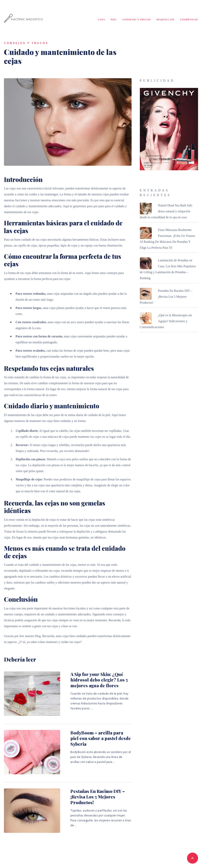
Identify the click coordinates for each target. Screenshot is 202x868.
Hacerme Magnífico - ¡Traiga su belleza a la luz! (76, 859)
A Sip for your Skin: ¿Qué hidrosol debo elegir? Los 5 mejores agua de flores (90, 680)
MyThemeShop (145, 859)
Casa (101, 20)
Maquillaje (165, 20)
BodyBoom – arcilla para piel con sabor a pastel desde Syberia (96, 732)
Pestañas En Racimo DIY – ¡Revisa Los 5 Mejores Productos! (96, 786)
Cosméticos (189, 20)
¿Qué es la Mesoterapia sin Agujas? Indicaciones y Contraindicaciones (166, 322)
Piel (114, 20)
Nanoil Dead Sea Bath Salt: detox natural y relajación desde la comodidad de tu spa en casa (166, 212)
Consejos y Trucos (137, 20)
